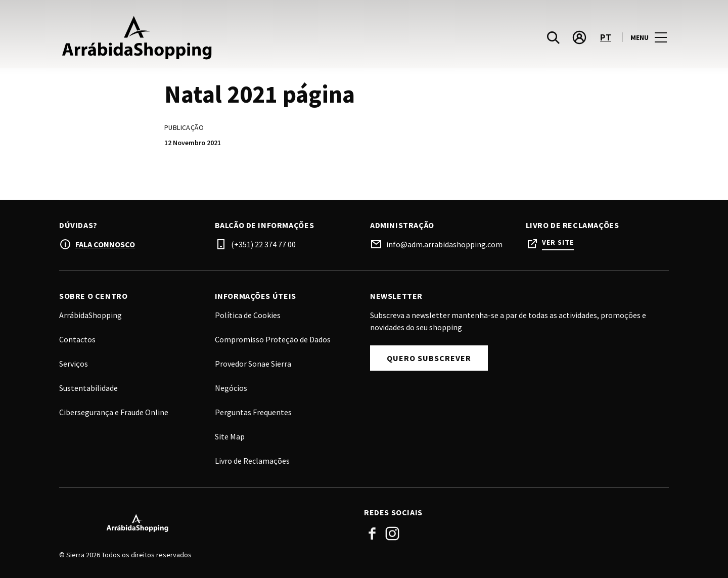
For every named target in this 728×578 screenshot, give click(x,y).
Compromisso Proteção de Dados (273, 339)
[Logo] (206, 523)
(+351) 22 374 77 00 (263, 244)
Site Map (230, 436)
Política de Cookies (248, 315)
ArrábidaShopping (90, 315)
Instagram (392, 533)
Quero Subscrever (429, 358)
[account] (579, 42)
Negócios (231, 388)
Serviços (74, 364)
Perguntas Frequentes (253, 412)
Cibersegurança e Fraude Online (114, 412)
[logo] (213, 42)
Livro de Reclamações (252, 461)
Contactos (77, 339)
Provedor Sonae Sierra (253, 364)
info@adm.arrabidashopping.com (444, 244)
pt (606, 42)
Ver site (558, 242)
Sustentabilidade (88, 388)
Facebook (372, 533)
